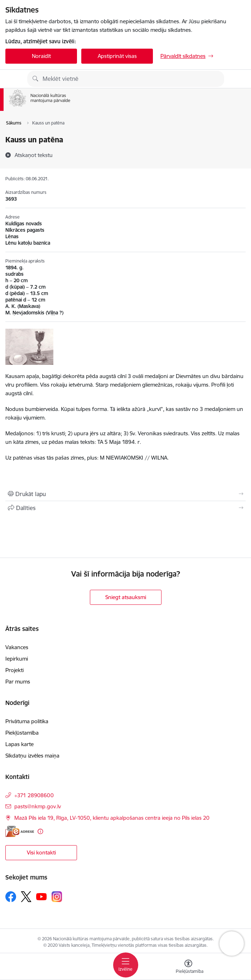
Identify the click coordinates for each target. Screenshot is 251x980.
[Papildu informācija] (40, 831)
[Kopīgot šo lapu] (125, 508)
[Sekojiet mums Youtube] (42, 896)
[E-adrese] (20, 831)
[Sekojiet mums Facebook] (11, 897)
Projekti (15, 670)
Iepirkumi (17, 659)
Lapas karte (20, 744)
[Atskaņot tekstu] (34, 155)
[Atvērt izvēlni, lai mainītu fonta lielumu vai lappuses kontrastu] (188, 967)
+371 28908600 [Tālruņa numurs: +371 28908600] (34, 795)
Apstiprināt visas (117, 56)
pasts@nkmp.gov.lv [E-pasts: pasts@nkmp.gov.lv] (38, 806)
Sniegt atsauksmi (126, 597)
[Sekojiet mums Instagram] (57, 896)
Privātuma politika (27, 721)
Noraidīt (41, 56)
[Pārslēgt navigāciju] (126, 965)
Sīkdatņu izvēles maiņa (32, 756)
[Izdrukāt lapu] (125, 494)
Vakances (17, 647)
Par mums (18, 682)
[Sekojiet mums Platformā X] (26, 897)
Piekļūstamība (22, 733)
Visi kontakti (41, 852)
